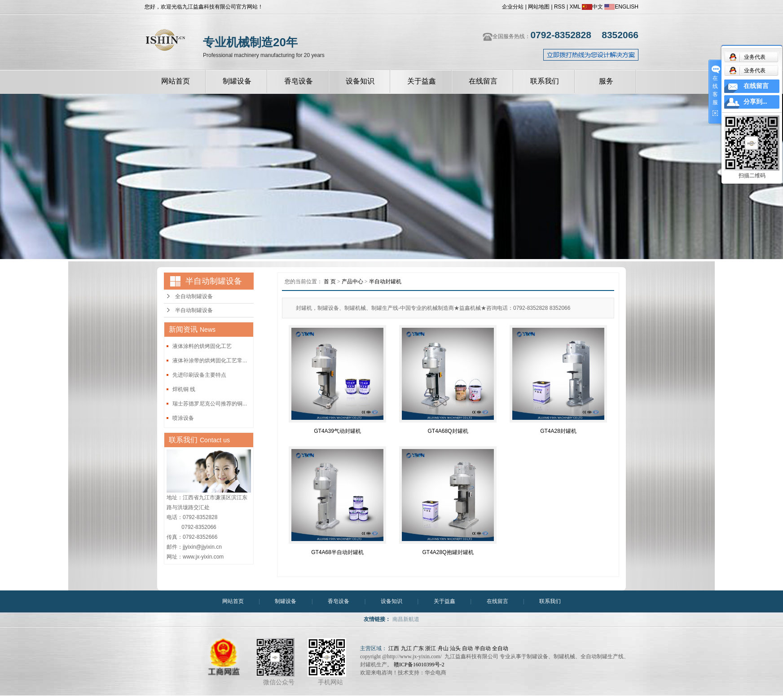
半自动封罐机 (385, 282)
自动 (467, 648)
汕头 (455, 648)
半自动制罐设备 (194, 310)
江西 (394, 648)
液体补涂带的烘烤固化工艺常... (210, 361)
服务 (606, 81)
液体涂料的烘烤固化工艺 (202, 346)
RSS (560, 7)
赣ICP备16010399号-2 (419, 665)
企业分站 (513, 7)
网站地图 (539, 7)
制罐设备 (237, 81)
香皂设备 (299, 81)
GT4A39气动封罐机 (337, 431)
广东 (418, 648)
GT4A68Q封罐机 (448, 431)
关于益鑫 (422, 81)
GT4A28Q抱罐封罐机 (448, 552)
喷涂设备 (183, 418)
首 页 (330, 282)
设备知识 (360, 81)
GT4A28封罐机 (558, 431)
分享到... (755, 102)
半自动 (483, 648)
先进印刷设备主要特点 (199, 375)
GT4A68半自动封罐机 (337, 552)
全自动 (500, 648)
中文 (592, 7)
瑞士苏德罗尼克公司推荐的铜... (210, 404)
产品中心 (352, 282)
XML (575, 7)
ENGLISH (621, 7)
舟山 (443, 648)
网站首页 (176, 81)
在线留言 (483, 81)
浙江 (431, 648)
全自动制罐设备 (194, 296)
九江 (406, 648)
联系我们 (545, 81)
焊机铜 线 (184, 389)
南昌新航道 (406, 619)
